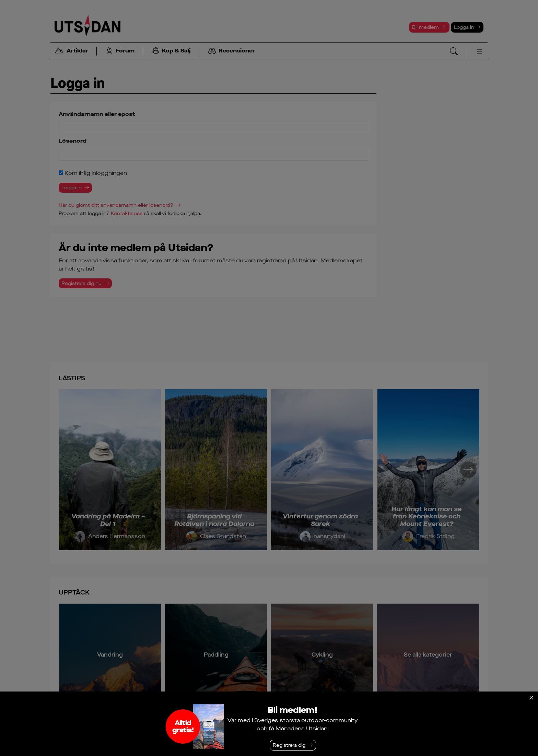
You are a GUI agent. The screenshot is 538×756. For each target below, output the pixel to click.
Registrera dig (289, 745)
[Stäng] (531, 698)
